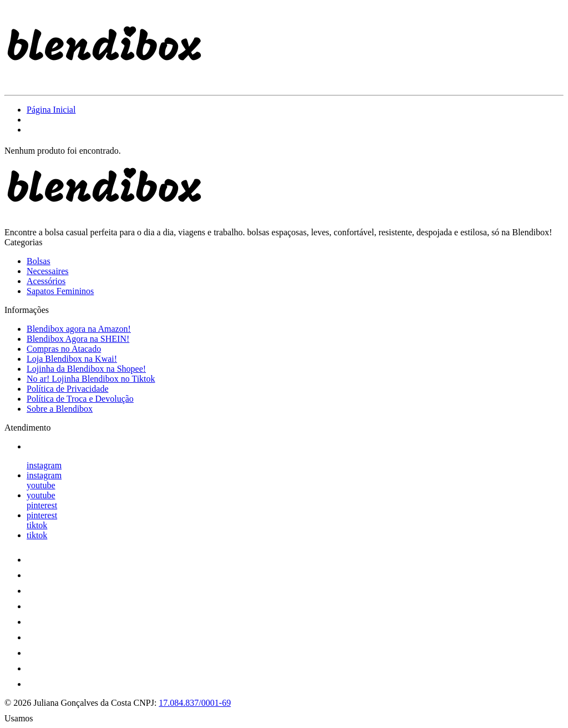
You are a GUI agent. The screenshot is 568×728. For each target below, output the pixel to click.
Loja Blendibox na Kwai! (72, 359)
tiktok (37, 525)
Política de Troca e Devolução (80, 399)
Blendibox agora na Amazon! (79, 329)
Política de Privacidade (68, 389)
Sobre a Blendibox (60, 409)
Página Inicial (51, 110)
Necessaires (48, 271)
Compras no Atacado (64, 349)
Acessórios (46, 281)
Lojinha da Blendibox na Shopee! (86, 369)
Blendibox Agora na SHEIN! (78, 339)
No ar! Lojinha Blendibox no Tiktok (91, 379)
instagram (44, 465)
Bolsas (39, 261)
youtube (41, 485)
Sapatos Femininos (60, 291)
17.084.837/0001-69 (195, 703)
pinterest (42, 505)
